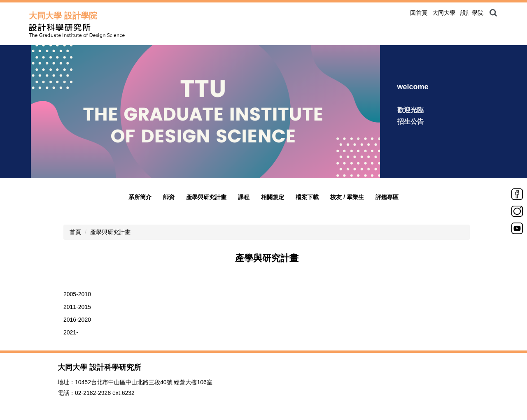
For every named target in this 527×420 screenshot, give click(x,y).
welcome (413, 87)
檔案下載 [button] (307, 197)
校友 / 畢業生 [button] (347, 197)
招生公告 (410, 122)
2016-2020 (77, 320)
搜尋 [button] (493, 13)
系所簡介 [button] (140, 197)
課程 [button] (244, 197)
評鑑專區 (387, 197)
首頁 (75, 232)
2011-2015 (77, 307)
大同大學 (444, 13)
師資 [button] (169, 197)
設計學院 (472, 13)
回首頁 (419, 13)
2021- (71, 332)
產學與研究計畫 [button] (206, 197)
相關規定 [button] (273, 197)
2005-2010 (77, 294)
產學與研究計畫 (110, 232)
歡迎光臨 (410, 110)
